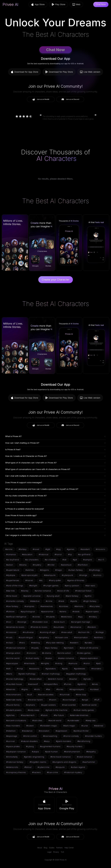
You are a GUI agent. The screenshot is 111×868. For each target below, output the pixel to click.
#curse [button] (85, 726)
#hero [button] (22, 643)
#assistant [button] (85, 549)
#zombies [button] (64, 606)
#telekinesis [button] (66, 617)
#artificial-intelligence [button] (16, 617)
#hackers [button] (36, 772)
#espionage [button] (12, 736)
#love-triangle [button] (69, 700)
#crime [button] (49, 601)
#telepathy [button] (91, 752)
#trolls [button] (37, 689)
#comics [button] (97, 575)
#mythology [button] (95, 570)
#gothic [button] (88, 596)
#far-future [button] (59, 715)
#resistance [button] (27, 731)
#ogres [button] (25, 689)
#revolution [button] (44, 731)
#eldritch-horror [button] (55, 679)
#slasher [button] (73, 679)
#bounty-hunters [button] (74, 746)
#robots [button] (76, 612)
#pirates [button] (88, 643)
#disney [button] (25, 591)
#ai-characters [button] (32, 560)
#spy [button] (80, 617)
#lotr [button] (64, 560)
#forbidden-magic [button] (49, 726)
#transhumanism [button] (72, 752)
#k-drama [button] (47, 653)
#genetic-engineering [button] (34, 757)
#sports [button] (74, 601)
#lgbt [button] (48, 549)
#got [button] (75, 560)
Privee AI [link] (10, 4)
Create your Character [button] (56, 280)
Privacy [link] (56, 852)
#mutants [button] (50, 617)
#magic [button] (59, 570)
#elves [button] (95, 684)
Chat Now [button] (101, 4)
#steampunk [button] (50, 575)
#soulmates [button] (59, 627)
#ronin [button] (87, 663)
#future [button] (44, 715)
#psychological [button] (28, 612)
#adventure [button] (66, 565)
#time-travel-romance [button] (60, 757)
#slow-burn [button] (59, 622)
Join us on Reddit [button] (41, 99)
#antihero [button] (99, 637)
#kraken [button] (30, 726)
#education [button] (27, 554)
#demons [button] (79, 606)
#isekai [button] (49, 658)
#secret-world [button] (55, 721)
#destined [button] (99, 726)
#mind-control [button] (30, 736)
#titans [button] (9, 674)
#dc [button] (41, 580)
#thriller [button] (51, 565)
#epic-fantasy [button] (51, 648)
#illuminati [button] (65, 695)
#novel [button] (36, 549)
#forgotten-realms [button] (38, 762)
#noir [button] (9, 622)
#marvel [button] (29, 580)
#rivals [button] (9, 637)
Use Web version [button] (90, 72)
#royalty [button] (35, 648)
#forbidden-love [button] (40, 622)
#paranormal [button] (47, 612)
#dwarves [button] (11, 689)
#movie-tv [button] (100, 549)
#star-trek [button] (10, 591)
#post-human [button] (51, 752)
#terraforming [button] (84, 741)
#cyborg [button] (30, 746)
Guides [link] (52, 848)
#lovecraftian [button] (36, 679)
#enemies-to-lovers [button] (15, 627)
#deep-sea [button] (91, 721)
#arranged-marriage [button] (81, 622)
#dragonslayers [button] (77, 689)
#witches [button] (30, 570)
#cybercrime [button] (43, 767)
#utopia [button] (35, 752)
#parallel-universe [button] (32, 596)
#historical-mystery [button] (73, 772)
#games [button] (71, 549)
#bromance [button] (76, 627)
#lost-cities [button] (37, 721)
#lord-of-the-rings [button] (15, 586)
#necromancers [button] (14, 695)
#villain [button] (10, 643)
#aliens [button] (63, 612)
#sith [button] (8, 669)
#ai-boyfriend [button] (13, 560)
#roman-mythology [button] (51, 674)
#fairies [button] (60, 689)
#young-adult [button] (53, 596)
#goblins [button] (82, 684)
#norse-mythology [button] (15, 679)
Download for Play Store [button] (59, 72)
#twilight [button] (33, 586)
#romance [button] (11, 554)
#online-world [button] (13, 658)
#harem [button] (53, 700)
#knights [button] (45, 663)
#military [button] (93, 617)
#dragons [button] (44, 570)
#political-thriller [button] (81, 731)
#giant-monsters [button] (64, 741)
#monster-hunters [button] (93, 736)
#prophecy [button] (44, 637)
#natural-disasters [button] (29, 741)
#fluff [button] (97, 700)
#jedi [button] (98, 663)
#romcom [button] (31, 653)
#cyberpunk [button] (67, 575)
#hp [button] (70, 554)
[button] (44, 805)
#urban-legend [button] (78, 767)
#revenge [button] (22, 622)
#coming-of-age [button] (47, 632)
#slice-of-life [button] (63, 591)
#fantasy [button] (23, 549)
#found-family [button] (13, 705)
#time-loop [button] (81, 695)
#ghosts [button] (87, 679)
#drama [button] (23, 565)
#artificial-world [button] (89, 705)
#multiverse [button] (28, 632)
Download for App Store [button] (24, 72)
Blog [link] (45, 848)
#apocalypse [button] (12, 663)
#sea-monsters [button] (13, 726)
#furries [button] (68, 684)
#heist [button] (61, 601)
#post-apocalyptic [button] (30, 575)
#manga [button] (83, 575)
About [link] (40, 848)
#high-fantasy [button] (90, 601)
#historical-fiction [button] (83, 591)
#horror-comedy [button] (71, 736)
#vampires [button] (29, 606)
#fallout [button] (28, 767)
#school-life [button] (84, 632)
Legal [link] (49, 852)
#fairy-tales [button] (95, 606)
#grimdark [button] (69, 648)
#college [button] (100, 632)
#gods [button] (65, 669)
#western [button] (74, 643)
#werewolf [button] (33, 684)
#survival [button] (10, 741)
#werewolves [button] (47, 606)
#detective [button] (35, 601)
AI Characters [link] (56, 158)
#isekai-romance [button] (66, 658)
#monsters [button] (96, 669)
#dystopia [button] (11, 575)
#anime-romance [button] (43, 591)
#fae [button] (48, 689)
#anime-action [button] (64, 653)
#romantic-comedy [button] (15, 601)
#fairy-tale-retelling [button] (55, 643)
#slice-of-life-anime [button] (89, 648)
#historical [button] (44, 554)
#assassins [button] (34, 669)
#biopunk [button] (60, 767)
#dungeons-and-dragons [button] (64, 762)
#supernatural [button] (13, 570)
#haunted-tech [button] (28, 715)
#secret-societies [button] (46, 695)
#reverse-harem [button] (35, 700)
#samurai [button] (73, 663)
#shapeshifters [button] (51, 684)
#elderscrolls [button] (12, 767)
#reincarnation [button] (81, 637)
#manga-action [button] (13, 653)
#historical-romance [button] (16, 648)
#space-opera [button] (92, 612)
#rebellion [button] (11, 731)
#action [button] (10, 565)
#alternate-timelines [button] (79, 715)
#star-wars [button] (90, 586)
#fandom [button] (92, 627)
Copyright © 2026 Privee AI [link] (56, 860)
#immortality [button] (12, 757)
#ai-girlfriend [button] (84, 554)
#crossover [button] (11, 632)
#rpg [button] (58, 549)
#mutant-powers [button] (14, 710)
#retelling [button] (35, 643)
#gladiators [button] (51, 669)
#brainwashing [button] (50, 736)
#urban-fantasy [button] (76, 570)
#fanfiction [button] (83, 565)
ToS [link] (62, 852)
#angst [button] (85, 700)
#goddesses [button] (80, 669)
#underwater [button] (73, 721)
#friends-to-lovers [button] (39, 627)
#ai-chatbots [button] (50, 560)
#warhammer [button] (89, 762)
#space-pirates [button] (13, 746)
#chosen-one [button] (62, 637)
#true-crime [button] (52, 772)
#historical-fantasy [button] (15, 762)
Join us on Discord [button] (70, 99)
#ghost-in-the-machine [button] (56, 710)
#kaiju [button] (47, 741)
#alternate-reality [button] (14, 700)
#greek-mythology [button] (27, 674)
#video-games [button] (84, 653)
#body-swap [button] (33, 710)
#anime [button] (9, 549)
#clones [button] (36, 617)
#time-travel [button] (12, 596)
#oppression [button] (61, 731)
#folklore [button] (10, 612)
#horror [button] (58, 554)
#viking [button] (59, 663)
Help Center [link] (69, 848)
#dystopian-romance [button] (16, 752)
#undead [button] (94, 689)
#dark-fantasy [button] (72, 596)
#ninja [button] (20, 669)
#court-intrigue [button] (26, 637)
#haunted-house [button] (14, 684)
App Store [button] (38, 4)
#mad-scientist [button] (69, 705)
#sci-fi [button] (101, 560)
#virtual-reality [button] (32, 658)
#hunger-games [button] (51, 586)
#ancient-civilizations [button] (16, 721)
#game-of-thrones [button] (76, 580)
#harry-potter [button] (55, 580)
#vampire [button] (88, 560)
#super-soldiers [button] (48, 705)
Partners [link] (59, 848)
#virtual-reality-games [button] (84, 710)
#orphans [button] (30, 705)
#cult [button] (29, 695)
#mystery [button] (37, 565)
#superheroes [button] (13, 580)
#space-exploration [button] (89, 658)
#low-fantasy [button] (12, 606)
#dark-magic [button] (69, 726)
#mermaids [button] (29, 663)
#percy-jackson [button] (72, 586)
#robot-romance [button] (84, 757)
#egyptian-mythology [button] (76, 674)
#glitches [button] (10, 715)
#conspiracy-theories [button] (16, 772)
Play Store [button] (58, 4)
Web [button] (76, 4)
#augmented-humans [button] (50, 746)
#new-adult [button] (67, 632)
